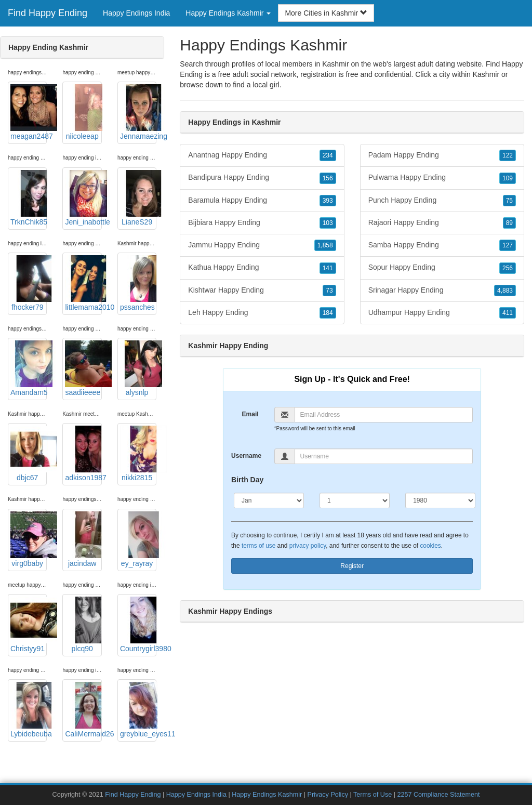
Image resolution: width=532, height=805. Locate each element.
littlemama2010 (83, 283)
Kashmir (486, 74)
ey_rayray (138, 539)
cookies (430, 546)
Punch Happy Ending (442, 201)
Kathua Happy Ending (262, 268)
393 (328, 201)
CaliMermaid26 (83, 710)
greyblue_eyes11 (138, 710)
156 (328, 178)
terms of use (258, 546)
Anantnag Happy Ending (262, 155)
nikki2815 (138, 454)
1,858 (325, 245)
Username (246, 456)
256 (508, 268)
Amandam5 (29, 368)
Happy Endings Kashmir (267, 795)
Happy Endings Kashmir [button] (228, 13)
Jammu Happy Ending (262, 245)
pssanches (138, 283)
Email (250, 414)
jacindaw (83, 539)
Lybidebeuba (29, 710)
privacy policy (308, 546)
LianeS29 (138, 198)
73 (329, 291)
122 (508, 155)
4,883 (505, 291)
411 (508, 313)
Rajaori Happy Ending (442, 223)
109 (508, 178)
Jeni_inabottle (83, 198)
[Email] (384, 415)
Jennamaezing (138, 112)
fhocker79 (29, 283)
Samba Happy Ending (442, 245)
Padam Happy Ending (442, 155)
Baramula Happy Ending (262, 201)
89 (509, 223)
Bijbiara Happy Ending (262, 223)
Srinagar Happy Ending (442, 291)
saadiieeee (83, 368)
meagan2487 (29, 112)
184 (328, 313)
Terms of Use (373, 795)
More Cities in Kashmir (326, 13)
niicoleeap (83, 112)
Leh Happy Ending (262, 313)
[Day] (355, 500)
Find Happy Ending (48, 13)
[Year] (440, 500)
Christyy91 (29, 625)
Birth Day (247, 480)
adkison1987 (83, 454)
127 (508, 245)
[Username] (384, 456)
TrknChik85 (29, 198)
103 (328, 223)
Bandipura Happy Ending (262, 178)
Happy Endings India (136, 13)
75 (509, 201)
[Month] (269, 500)
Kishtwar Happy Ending (262, 291)
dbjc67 (29, 454)
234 (328, 155)
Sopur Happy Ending (442, 268)
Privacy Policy (328, 795)
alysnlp (138, 368)
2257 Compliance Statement (439, 795)
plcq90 (83, 625)
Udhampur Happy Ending (442, 313)
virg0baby (29, 539)
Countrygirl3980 (138, 625)
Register (352, 566)
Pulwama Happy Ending (442, 178)
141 (328, 268)
